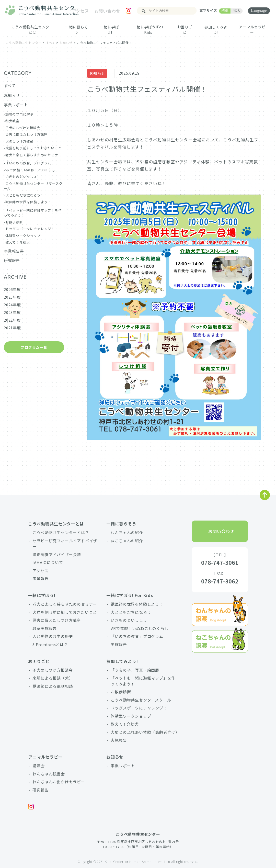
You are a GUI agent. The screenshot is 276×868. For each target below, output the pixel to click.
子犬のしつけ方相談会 (23, 128)
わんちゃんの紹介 (127, 532)
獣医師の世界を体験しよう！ (28, 202)
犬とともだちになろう (23, 195)
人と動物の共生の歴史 (53, 636)
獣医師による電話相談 (53, 686)
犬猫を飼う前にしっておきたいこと (33, 148)
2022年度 (12, 320)
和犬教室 (12, 121)
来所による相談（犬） (53, 678)
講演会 (38, 766)
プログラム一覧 (34, 347)
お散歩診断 (14, 222)
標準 (225, 10)
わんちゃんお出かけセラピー (59, 782)
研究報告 (12, 260)
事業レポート (16, 105)
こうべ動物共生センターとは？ (61, 532)
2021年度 (12, 328)
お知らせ (97, 73)
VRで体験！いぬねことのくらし (30, 170)
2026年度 (12, 289)
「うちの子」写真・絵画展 (135, 670)
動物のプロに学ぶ (19, 114)
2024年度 (12, 305)
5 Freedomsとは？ (50, 644)
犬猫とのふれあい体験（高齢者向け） (144, 732)
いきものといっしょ (21, 177)
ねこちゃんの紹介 (127, 541)
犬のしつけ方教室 (19, 141)
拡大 (237, 10)
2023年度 (12, 312)
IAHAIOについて (48, 562)
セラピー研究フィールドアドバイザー (65, 544)
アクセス (80, 11)
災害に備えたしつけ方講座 (26, 134)
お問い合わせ (107, 11)
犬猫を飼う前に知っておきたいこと (65, 612)
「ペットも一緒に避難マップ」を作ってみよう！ (143, 681)
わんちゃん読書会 (49, 774)
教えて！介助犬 (18, 242)
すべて (10, 86)
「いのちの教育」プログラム (28, 163)
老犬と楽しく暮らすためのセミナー (34, 155)
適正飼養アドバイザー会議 (57, 554)
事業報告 (41, 578)
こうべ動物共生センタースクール (141, 700)
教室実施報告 (45, 628)
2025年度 (12, 297)
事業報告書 (14, 251)
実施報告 (119, 644)
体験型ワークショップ (23, 236)
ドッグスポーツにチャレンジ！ (30, 229)
